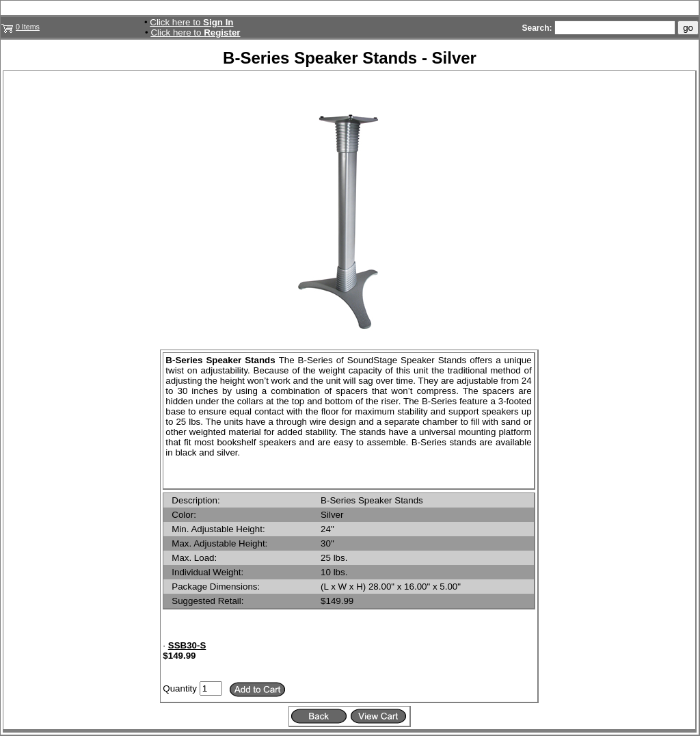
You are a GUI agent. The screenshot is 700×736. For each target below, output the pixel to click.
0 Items (28, 27)
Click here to (191, 22)
